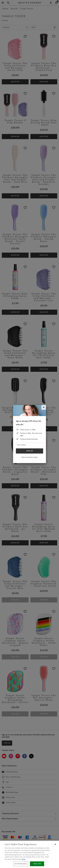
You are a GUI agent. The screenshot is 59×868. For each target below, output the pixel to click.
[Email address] (29, 445)
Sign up (30, 451)
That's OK (37, 864)
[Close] (44, 407)
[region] (29, 854)
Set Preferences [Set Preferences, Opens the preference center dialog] (21, 864)
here (24, 859)
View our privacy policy (30, 457)
